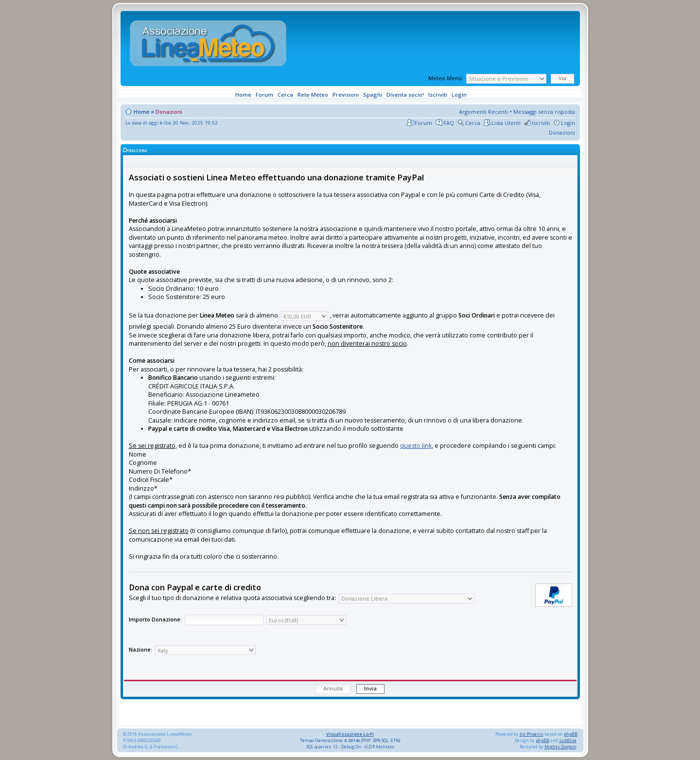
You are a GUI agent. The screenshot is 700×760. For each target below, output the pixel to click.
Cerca (285, 95)
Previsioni (345, 95)
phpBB (571, 734)
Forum (264, 95)
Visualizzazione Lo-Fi (350, 734)
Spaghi (372, 95)
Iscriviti (437, 95)
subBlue (568, 740)
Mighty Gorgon (560, 747)
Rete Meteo (312, 95)
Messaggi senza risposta (544, 112)
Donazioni (169, 112)
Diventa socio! (404, 95)
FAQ (449, 123)
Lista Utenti (506, 123)
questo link (416, 446)
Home (243, 95)
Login (458, 95)
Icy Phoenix (532, 734)
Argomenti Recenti (483, 112)
